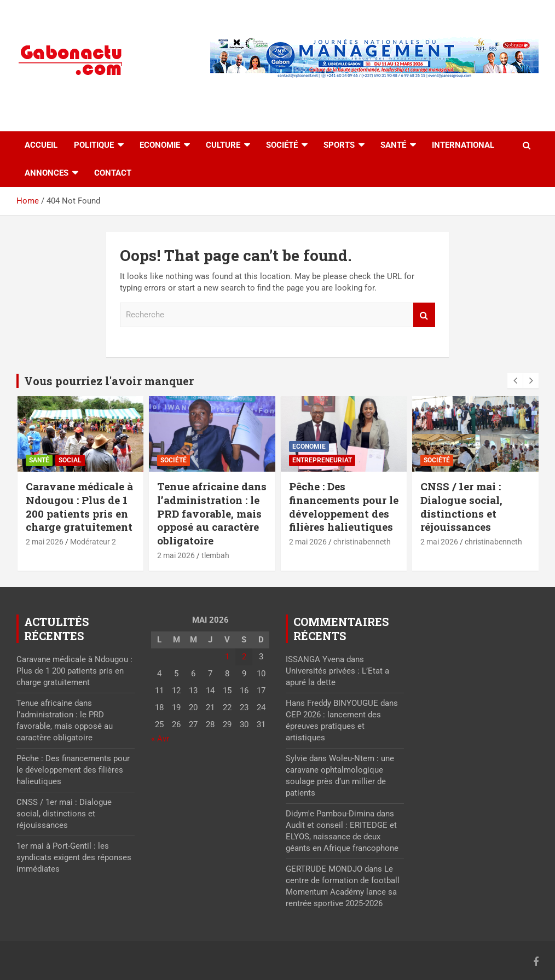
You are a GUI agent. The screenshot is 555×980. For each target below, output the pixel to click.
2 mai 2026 (45, 542)
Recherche (424, 315)
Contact (113, 173)
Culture (223, 145)
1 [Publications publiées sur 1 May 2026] (227, 657)
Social (70, 460)
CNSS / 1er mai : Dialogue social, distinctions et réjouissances (461, 506)
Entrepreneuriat (322, 460)
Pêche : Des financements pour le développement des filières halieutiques (344, 506)
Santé (393, 145)
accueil (41, 145)
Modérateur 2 (93, 542)
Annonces (47, 173)
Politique (94, 145)
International (463, 145)
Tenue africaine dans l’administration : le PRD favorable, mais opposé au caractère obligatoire (212, 513)
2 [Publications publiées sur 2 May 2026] (244, 657)
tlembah (215, 555)
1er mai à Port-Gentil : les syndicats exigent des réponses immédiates (74, 857)
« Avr (160, 739)
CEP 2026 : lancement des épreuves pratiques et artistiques (333, 726)
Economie (160, 145)
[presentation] (515, 381)
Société (282, 145)
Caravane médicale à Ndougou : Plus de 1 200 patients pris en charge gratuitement (79, 506)
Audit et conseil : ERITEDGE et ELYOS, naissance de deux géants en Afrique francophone (342, 837)
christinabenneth (362, 542)
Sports (339, 145)
